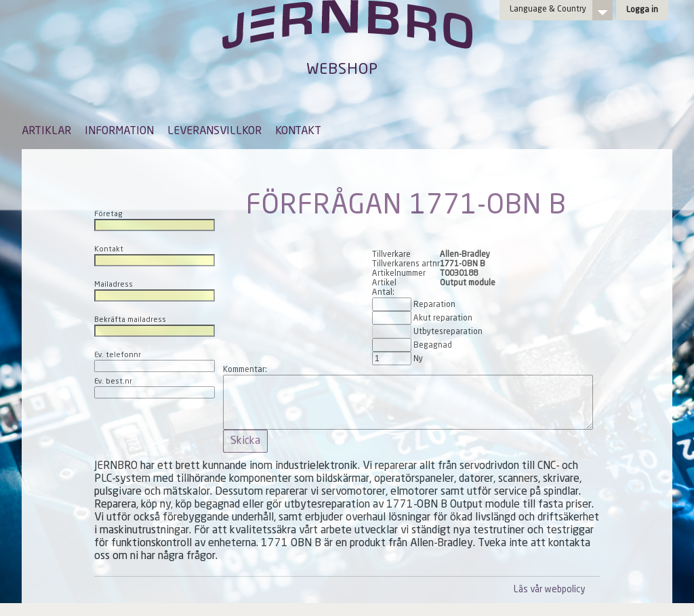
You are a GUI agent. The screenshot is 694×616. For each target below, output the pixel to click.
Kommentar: (245, 370)
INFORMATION (119, 131)
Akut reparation (443, 319)
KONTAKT (298, 131)
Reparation (434, 305)
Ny (418, 359)
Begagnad (433, 346)
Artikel (384, 283)
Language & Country (548, 9)
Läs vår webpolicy (549, 590)
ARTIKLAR (46, 131)
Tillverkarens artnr (406, 264)
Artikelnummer (399, 274)
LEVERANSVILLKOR (215, 131)
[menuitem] (46, 138)
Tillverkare (391, 255)
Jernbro (347, 38)
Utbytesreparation (448, 332)
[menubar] (171, 142)
